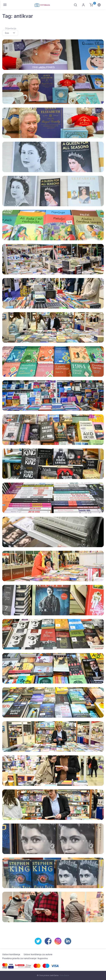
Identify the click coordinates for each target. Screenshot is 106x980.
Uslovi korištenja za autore (38, 954)
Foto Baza (64, 975)
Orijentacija (11, 28)
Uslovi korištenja (11, 954)
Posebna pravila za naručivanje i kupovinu (25, 958)
